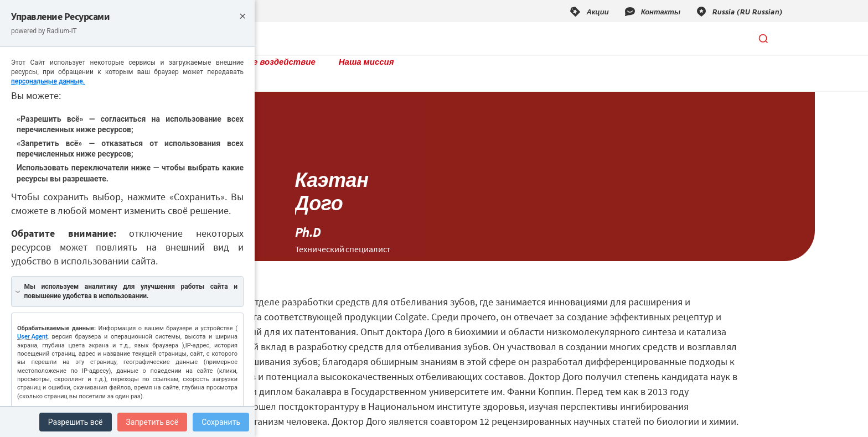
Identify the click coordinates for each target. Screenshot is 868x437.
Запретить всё (153, 422)
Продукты (302, 39)
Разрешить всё (76, 422)
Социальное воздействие (402, 39)
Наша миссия (508, 39)
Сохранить (221, 422)
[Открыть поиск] (763, 39)
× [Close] (242, 15)
